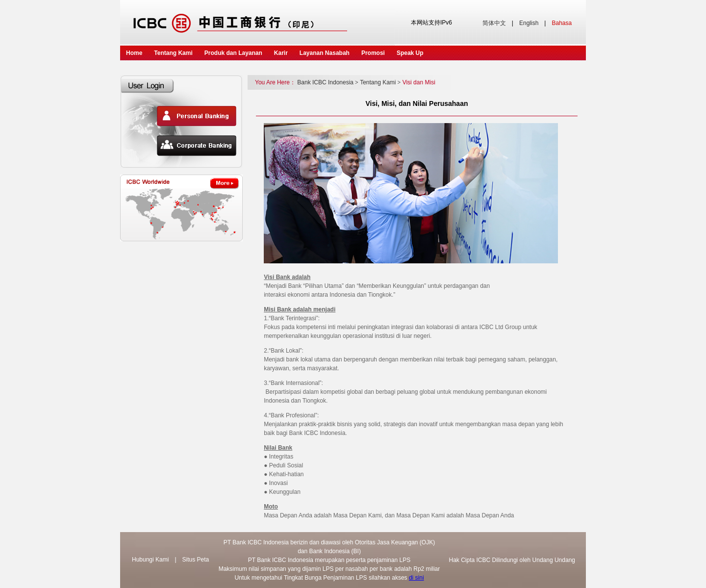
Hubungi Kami (150, 560)
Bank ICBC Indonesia (328, 82)
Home (134, 53)
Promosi (373, 53)
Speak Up (410, 53)
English (529, 23)
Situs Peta (196, 560)
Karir (281, 53)
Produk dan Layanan (233, 53)
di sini (416, 578)
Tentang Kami (173, 53)
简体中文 (494, 23)
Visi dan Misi (419, 82)
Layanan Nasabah (325, 53)
